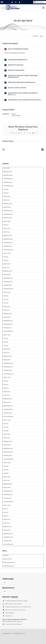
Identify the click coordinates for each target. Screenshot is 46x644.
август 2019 (7, 420)
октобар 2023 (8, 246)
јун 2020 (6, 384)
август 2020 (7, 377)
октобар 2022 (8, 285)
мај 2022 (6, 303)
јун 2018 (6, 470)
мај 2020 (6, 388)
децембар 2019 (8, 406)
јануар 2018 (7, 487)
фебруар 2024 (8, 235)
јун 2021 (6, 342)
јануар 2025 (7, 207)
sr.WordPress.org (8, 566)
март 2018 (6, 480)
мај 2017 (6, 516)
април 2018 (7, 477)
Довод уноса (7, 559)
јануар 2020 (7, 402)
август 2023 (7, 253)
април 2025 (7, 196)
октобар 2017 (8, 498)
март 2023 (7, 267)
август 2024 (7, 221)
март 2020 (7, 395)
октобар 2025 (8, 182)
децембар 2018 (8, 448)
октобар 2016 (8, 541)
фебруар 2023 (8, 271)
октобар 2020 (8, 370)
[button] (23, 49)
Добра (14, 114)
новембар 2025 (8, 179)
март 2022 (6, 310)
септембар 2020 (8, 374)
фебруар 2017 (8, 526)
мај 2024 (6, 225)
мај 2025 (6, 193)
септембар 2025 (8, 186)
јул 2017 (6, 509)
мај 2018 (6, 473)
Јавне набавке (16, 116)
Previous (35, 36)
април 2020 (7, 392)
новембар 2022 (8, 282)
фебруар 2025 (8, 204)
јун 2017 (6, 512)
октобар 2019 (8, 413)
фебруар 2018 (8, 484)
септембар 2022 (8, 289)
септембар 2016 (8, 544)
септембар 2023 (8, 250)
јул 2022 (6, 296)
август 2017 (7, 505)
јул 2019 (6, 424)
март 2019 (6, 438)
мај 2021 (6, 345)
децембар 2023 (8, 239)
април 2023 (7, 264)
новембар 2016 (8, 537)
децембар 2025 (8, 175)
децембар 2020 (8, 363)
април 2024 (7, 228)
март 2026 (7, 168)
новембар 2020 (8, 367)
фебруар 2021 (8, 356)
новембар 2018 (8, 452)
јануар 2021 (7, 360)
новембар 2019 (8, 409)
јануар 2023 (7, 274)
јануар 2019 (7, 445)
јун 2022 (6, 299)
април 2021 (7, 349)
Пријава (6, 555)
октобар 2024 (8, 218)
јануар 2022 (7, 317)
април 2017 (7, 519)
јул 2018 (6, 466)
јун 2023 (6, 257)
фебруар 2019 (8, 441)
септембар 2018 (8, 459)
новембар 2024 (8, 214)
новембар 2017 (8, 495)
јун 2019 (6, 427)
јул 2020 (6, 381)
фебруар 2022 (8, 314)
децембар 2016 (8, 534)
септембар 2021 (8, 331)
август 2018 (7, 463)
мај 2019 (6, 431)
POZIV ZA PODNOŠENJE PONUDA (15, 53)
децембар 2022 (8, 278)
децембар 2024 (8, 211)
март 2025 (7, 200)
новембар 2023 (8, 243)
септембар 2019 (8, 416)
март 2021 (6, 353)
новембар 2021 (8, 324)
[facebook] (43, 638)
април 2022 (7, 306)
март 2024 (7, 232)
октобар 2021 (8, 328)
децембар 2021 (8, 321)
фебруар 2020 (8, 399)
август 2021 (7, 335)
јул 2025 (6, 189)
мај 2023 (6, 260)
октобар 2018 (8, 455)
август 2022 (7, 292)
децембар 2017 (8, 491)
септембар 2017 (8, 502)
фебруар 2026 (8, 172)
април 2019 (7, 434)
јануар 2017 (7, 530)
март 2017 (6, 523)
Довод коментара (9, 562)
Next (41, 36)
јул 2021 (6, 338)
